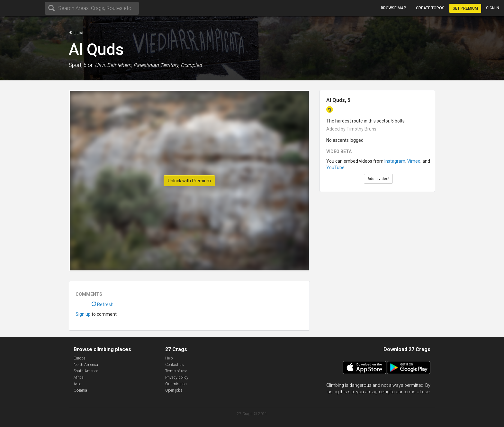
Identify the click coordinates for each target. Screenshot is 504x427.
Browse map (394, 8)
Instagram (395, 161)
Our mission (176, 384)
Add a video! (378, 179)
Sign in (493, 8)
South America (86, 371)
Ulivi (76, 33)
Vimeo (414, 161)
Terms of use (176, 371)
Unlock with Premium (189, 181)
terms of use (417, 392)
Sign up (83, 314)
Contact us (175, 365)
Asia (77, 384)
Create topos (430, 8)
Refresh (103, 304)
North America (86, 365)
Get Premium (465, 8)
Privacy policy (177, 377)
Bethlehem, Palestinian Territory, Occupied (154, 65)
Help (169, 358)
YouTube (335, 168)
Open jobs (174, 390)
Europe (79, 358)
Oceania (80, 390)
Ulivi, (100, 65)
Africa (79, 377)
